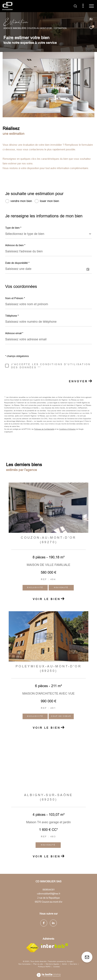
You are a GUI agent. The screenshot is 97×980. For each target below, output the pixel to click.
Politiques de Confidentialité (44, 429)
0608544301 (49, 890)
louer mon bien (49, 201)
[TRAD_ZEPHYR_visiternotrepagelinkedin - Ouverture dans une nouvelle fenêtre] (53, 923)
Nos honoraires (24, 964)
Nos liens (74, 964)
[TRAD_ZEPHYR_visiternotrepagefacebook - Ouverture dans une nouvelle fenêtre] (44, 923)
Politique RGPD (44, 967)
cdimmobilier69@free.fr (49, 894)
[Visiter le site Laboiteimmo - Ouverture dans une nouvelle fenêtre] (49, 973)
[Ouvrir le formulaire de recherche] (75, 6)
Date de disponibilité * (17, 263)
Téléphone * (12, 316)
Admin (65, 964)
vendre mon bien (21, 201)
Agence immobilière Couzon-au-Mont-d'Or (28, 28)
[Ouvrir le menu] (91, 6)
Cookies (56, 967)
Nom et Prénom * (15, 298)
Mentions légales (53, 964)
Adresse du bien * (15, 245)
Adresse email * (14, 333)
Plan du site (38, 964)
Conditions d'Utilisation (67, 429)
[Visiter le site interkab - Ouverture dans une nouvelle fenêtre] (55, 946)
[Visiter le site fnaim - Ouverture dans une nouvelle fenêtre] (32, 948)
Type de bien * (13, 228)
